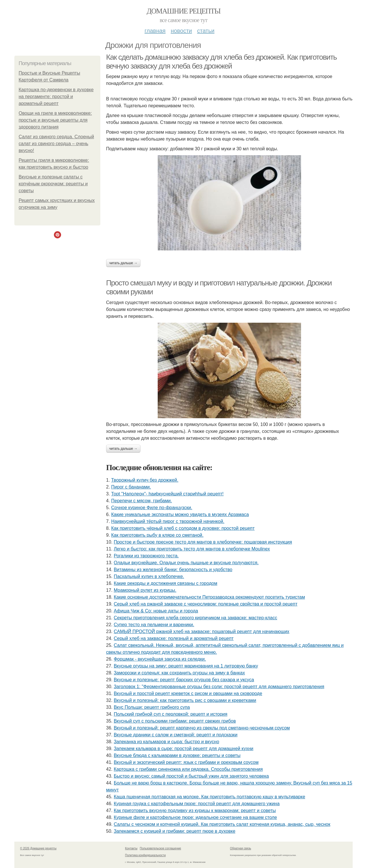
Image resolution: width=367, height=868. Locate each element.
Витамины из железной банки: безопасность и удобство (173, 570)
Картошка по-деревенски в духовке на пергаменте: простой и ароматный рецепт (56, 97)
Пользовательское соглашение (161, 848)
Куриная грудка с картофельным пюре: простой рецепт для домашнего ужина (197, 804)
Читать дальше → (123, 263)
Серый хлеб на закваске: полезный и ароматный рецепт (174, 638)
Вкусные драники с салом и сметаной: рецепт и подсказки (176, 735)
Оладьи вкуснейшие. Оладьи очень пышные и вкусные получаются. (186, 563)
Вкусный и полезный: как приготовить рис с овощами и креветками (185, 700)
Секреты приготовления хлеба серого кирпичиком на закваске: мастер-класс (196, 618)
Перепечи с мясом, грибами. (142, 501)
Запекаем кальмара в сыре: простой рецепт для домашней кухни (184, 749)
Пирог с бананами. (131, 487)
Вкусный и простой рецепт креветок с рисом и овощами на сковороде (188, 693)
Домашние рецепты (184, 11)
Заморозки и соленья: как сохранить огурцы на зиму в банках (179, 673)
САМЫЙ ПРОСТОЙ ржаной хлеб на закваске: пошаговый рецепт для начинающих (202, 631)
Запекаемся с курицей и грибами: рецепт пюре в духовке (175, 831)
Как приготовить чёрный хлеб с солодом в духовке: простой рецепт (183, 528)
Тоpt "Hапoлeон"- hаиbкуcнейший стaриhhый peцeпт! (167, 494)
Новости (181, 31)
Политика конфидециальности (145, 855)
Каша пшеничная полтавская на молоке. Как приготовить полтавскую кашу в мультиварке (210, 797)
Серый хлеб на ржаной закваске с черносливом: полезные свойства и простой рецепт (206, 604)
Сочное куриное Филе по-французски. (152, 508)
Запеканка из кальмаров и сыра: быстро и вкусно (167, 742)
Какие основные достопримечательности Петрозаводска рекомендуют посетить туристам (209, 597)
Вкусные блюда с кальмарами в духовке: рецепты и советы (177, 755)
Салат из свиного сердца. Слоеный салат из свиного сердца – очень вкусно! (56, 144)
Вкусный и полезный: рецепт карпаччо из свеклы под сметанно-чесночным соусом (202, 728)
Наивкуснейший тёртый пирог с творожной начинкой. (168, 521)
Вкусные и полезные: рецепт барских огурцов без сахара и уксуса (184, 680)
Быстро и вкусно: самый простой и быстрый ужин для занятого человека (191, 776)
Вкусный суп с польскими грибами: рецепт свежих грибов (175, 721)
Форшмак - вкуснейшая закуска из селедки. (160, 659)
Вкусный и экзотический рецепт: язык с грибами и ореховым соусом (186, 762)
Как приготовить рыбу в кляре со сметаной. (157, 535)
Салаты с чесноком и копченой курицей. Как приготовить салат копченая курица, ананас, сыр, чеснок (222, 824)
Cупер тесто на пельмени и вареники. (154, 625)
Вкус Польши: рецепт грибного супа (152, 707)
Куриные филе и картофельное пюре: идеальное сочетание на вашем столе (195, 817)
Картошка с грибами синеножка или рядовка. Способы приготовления (188, 769)
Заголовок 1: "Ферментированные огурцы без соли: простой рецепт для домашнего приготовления (219, 687)
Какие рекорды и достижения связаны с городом (166, 583)
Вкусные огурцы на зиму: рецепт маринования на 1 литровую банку (186, 666)
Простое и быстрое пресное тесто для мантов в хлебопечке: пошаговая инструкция (203, 542)
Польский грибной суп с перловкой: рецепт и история (171, 714)
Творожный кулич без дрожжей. (145, 480)
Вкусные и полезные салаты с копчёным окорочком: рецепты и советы (53, 184)
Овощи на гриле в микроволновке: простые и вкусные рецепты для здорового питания (55, 120)
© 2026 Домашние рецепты (38, 848)
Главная (155, 31)
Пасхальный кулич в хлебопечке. (149, 576)
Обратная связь (241, 848)
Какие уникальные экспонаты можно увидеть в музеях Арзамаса (180, 514)
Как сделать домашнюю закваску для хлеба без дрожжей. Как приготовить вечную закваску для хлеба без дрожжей (221, 62)
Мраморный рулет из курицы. (145, 590)
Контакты (131, 848)
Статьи (206, 31)
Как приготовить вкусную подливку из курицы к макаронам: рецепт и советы (195, 810)
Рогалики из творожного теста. (146, 556)
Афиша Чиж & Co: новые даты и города (156, 611)
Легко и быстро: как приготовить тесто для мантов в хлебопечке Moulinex (192, 549)
